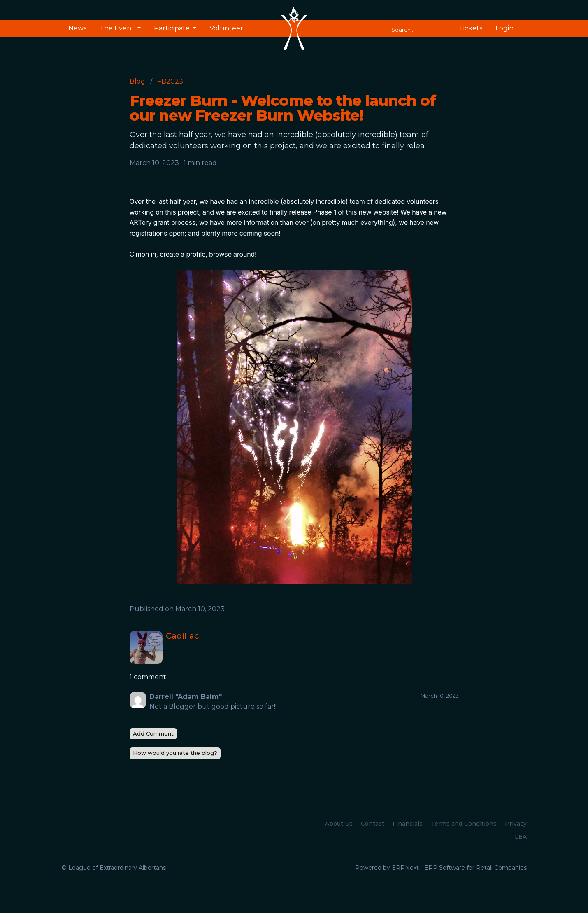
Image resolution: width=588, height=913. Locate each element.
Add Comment (153, 733)
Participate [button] (173, 28)
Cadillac (182, 636)
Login (504, 28)
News (77, 28)
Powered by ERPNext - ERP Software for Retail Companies (441, 868)
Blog (137, 81)
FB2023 (170, 81)
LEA (521, 837)
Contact (373, 824)
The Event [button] (118, 28)
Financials (408, 824)
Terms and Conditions (464, 824)
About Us (339, 824)
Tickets (471, 28)
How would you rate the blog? (175, 753)
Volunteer (226, 28)
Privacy (516, 824)
